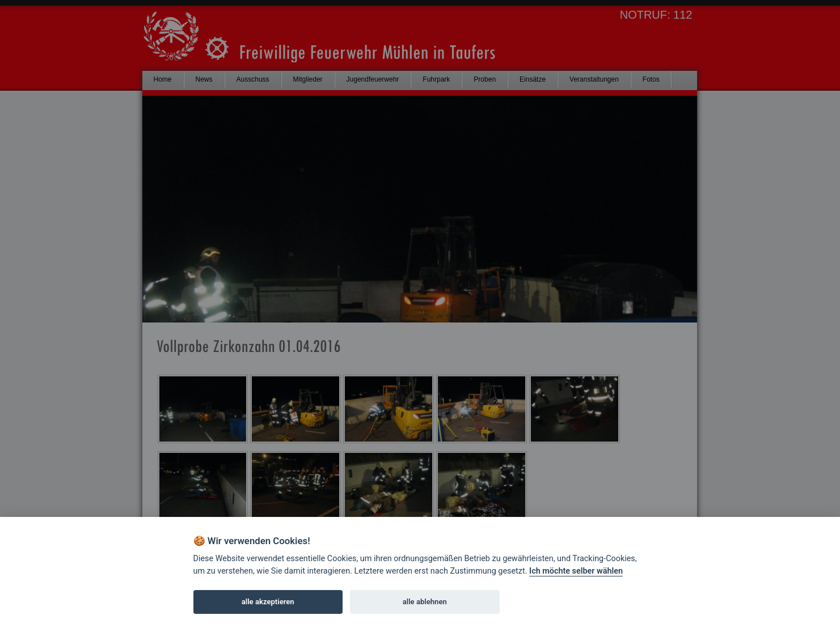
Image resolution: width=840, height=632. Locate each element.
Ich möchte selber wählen (576, 571)
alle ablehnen (425, 602)
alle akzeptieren (268, 602)
